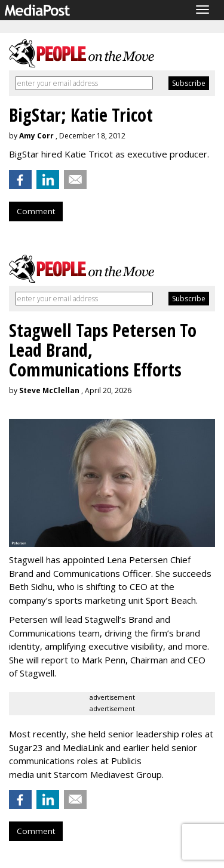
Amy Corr (36, 136)
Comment (36, 211)
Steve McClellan (49, 390)
